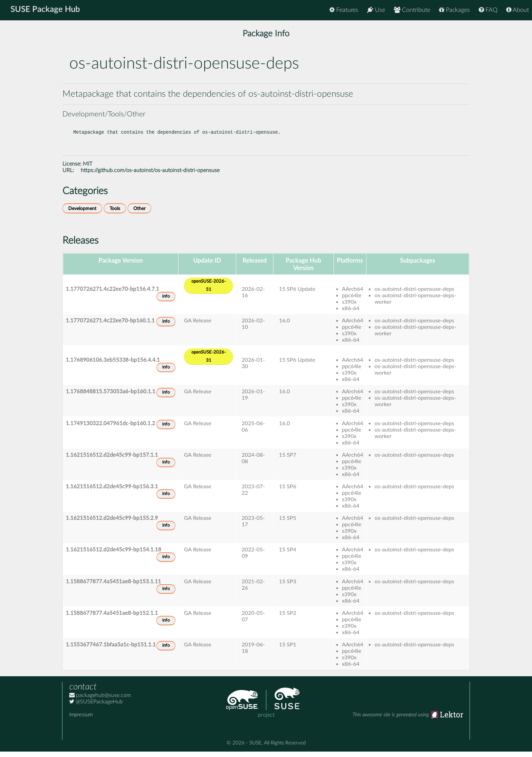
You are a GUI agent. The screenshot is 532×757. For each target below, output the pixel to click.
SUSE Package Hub (46, 10)
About (518, 10)
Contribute (412, 10)
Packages (454, 10)
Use (376, 10)
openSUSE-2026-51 (209, 291)
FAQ (488, 10)
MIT (88, 169)
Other (139, 214)
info (166, 302)
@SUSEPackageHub (96, 707)
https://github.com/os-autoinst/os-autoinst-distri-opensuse (150, 176)
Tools (115, 214)
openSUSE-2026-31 (209, 362)
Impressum (81, 720)
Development (82, 214)
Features (344, 10)
